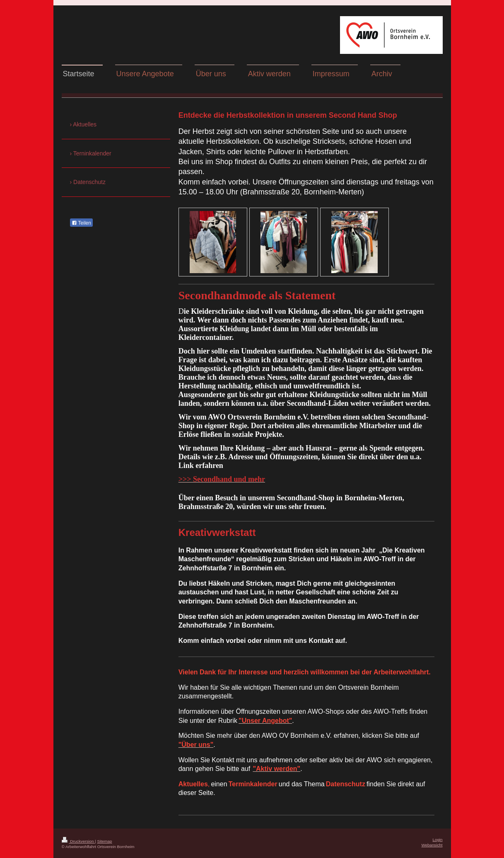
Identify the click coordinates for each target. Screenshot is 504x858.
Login (438, 840)
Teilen (81, 223)
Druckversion (78, 841)
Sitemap (104, 841)
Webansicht (432, 845)
